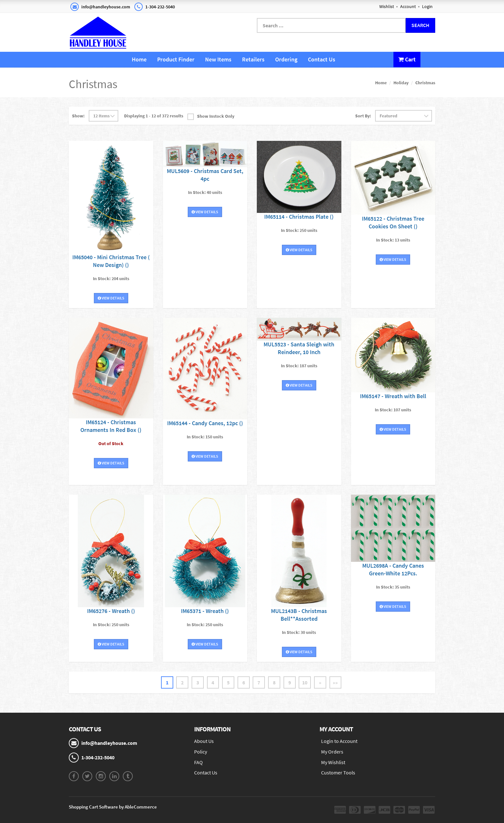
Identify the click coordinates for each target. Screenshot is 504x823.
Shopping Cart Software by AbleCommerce (113, 807)
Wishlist (387, 6)
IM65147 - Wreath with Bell (393, 396)
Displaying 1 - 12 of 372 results (154, 116)
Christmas (425, 83)
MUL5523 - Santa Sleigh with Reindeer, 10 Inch (299, 348)
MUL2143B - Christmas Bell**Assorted (299, 615)
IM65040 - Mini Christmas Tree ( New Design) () (111, 261)
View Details (111, 298)
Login (427, 6)
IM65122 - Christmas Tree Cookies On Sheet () (393, 222)
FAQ (198, 762)
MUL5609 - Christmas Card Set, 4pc (205, 175)
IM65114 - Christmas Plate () (299, 217)
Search (420, 25)
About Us (204, 741)
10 (305, 682)
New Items (218, 59)
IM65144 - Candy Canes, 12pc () (205, 423)
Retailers (253, 59)
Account (408, 6)
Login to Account (339, 741)
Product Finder (176, 59)
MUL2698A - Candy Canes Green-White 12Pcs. (393, 569)
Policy (201, 752)
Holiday (401, 83)
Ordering (286, 59)
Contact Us (322, 59)
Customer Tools (338, 773)
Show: (78, 116)
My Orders (332, 752)
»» (336, 682)
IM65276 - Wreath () (111, 611)
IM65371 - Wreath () (205, 611)
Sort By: (363, 116)
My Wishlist (333, 762)
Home (139, 59)
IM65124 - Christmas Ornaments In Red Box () (111, 426)
